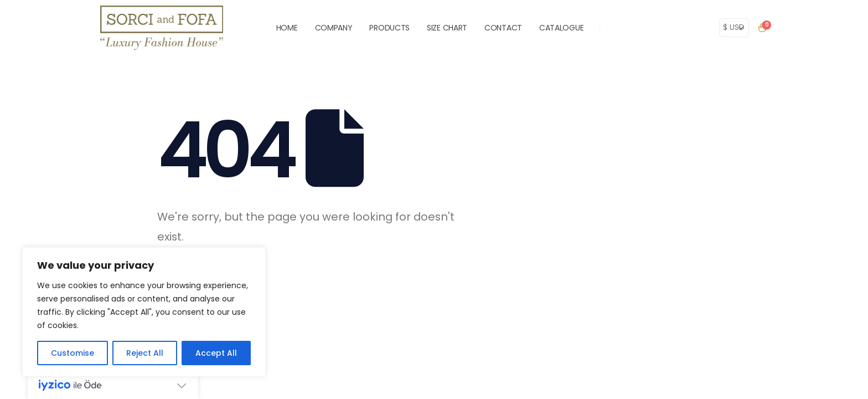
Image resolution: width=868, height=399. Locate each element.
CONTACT (503, 28)
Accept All (216, 353)
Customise (73, 353)
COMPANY (334, 28)
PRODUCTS (389, 28)
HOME (287, 28)
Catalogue (561, 28)
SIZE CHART (447, 28)
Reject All (145, 353)
